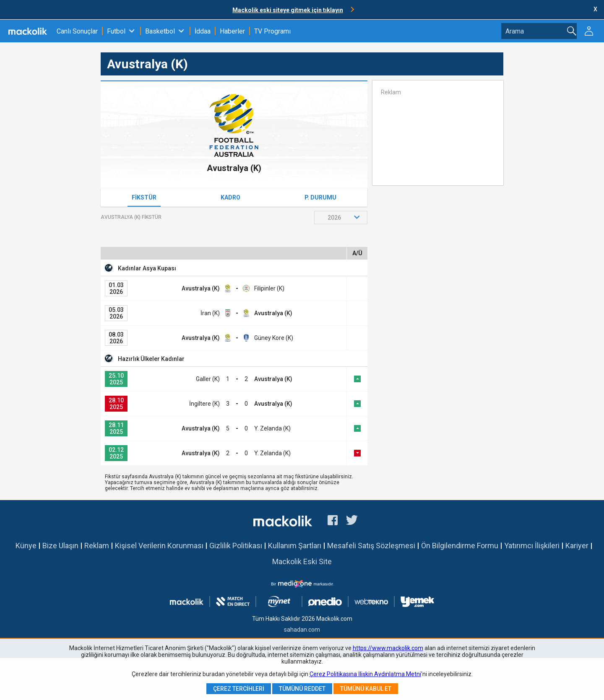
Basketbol (160, 31)
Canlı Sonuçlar (77, 31)
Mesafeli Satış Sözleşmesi (371, 546)
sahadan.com (302, 630)
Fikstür (144, 197)
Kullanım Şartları (295, 546)
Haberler (232, 31)
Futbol (116, 31)
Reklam (97, 546)
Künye (26, 546)
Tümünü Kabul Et (366, 689)
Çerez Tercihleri (239, 689)
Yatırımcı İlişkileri (532, 546)
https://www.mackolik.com (388, 648)
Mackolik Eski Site (302, 561)
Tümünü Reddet (302, 689)
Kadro (230, 197)
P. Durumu (320, 197)
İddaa (203, 31)
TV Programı (272, 31)
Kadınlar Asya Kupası (147, 268)
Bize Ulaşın (60, 546)
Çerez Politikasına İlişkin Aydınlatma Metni (365, 674)
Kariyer (577, 546)
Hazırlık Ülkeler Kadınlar (151, 359)
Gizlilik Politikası (236, 546)
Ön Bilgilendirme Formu (460, 546)
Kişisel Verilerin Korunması (159, 546)
